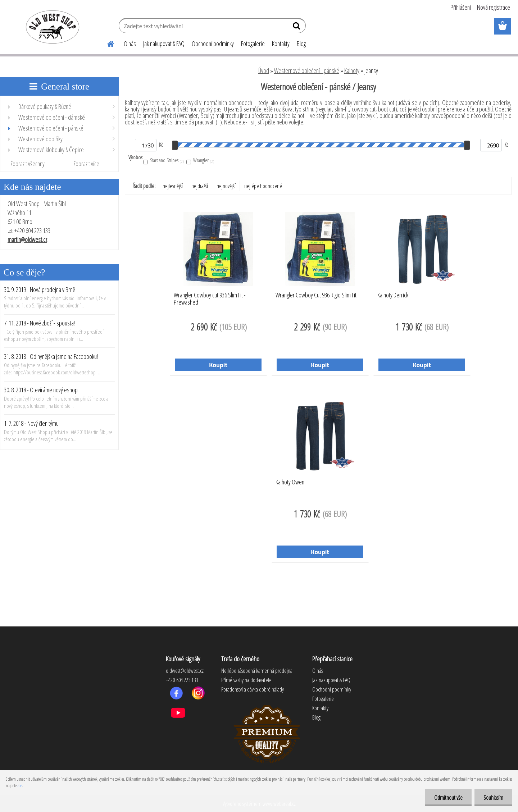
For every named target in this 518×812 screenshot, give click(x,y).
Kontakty (281, 44)
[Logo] (51, 27)
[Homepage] (106, 43)
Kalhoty (352, 70)
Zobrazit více (86, 164)
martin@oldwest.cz (27, 240)
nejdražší (200, 186)
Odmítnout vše (448, 798)
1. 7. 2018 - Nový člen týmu (31, 423)
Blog (301, 44)
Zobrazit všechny (28, 164)
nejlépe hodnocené (263, 186)
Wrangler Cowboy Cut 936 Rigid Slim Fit (316, 295)
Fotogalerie (253, 44)
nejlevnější (173, 186)
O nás (130, 44)
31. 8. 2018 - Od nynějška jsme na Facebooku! (51, 356)
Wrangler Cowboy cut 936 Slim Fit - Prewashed (210, 299)
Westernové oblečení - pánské (307, 70)
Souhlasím (493, 798)
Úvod (264, 70)
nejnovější (226, 186)
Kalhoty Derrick (393, 295)
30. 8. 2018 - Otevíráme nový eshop (41, 390)
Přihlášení (461, 7)
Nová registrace (494, 7)
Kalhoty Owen (290, 482)
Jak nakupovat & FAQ (164, 44)
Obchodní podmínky (213, 44)
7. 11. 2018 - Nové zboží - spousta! (39, 323)
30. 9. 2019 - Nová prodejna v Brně (40, 289)
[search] (297, 27)
